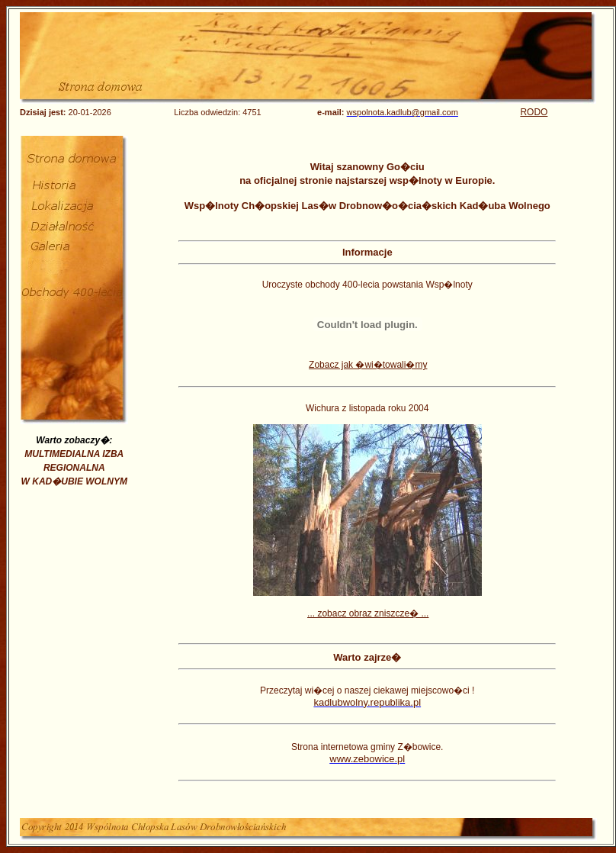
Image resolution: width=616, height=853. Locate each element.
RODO (534, 112)
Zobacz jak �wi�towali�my (368, 365)
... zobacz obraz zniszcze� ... (368, 613)
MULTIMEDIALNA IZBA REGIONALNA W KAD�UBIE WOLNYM (74, 468)
